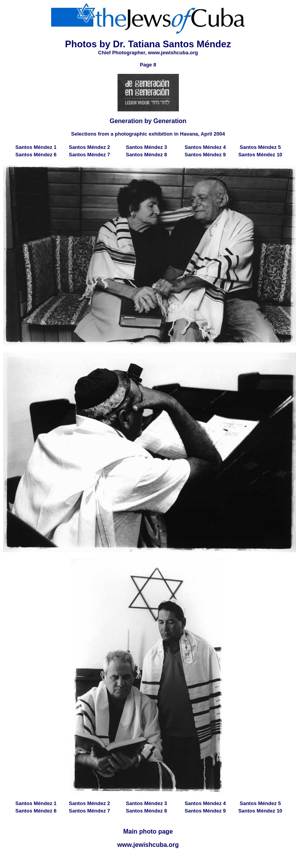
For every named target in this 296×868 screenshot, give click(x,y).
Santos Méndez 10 (260, 155)
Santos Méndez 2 (89, 147)
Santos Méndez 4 (205, 147)
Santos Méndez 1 (36, 147)
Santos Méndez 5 (260, 147)
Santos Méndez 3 (146, 147)
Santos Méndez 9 (205, 155)
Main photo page (148, 831)
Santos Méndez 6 (36, 155)
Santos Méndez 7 (89, 155)
